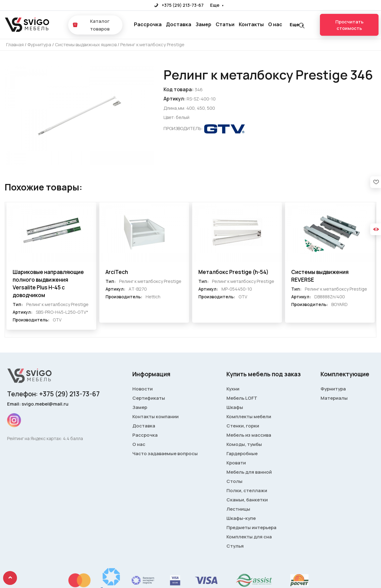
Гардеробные (242, 454)
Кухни (233, 389)
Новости (143, 389)
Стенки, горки (243, 426)
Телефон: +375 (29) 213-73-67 (53, 394)
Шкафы (235, 408)
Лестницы (238, 510)
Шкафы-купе (241, 519)
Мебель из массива (249, 436)
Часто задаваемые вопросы (165, 454)
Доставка (179, 25)
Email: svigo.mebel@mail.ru (38, 404)
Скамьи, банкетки (247, 500)
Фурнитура (333, 389)
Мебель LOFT (242, 399)
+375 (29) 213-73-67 (179, 5)
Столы (234, 482)
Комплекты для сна (249, 537)
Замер (203, 25)
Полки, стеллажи (247, 491)
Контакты (251, 25)
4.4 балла (73, 439)
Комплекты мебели (249, 417)
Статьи (225, 25)
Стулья (235, 547)
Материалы (334, 399)
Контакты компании (155, 417)
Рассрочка (148, 25)
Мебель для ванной (249, 473)
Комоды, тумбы (244, 445)
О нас (275, 25)
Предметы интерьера (251, 528)
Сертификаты (149, 399)
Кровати (236, 463)
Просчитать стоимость (349, 25)
